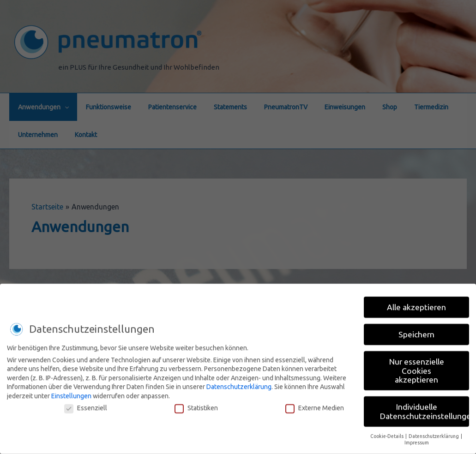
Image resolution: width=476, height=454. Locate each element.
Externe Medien (315, 404)
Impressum (417, 439)
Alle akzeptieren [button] (416, 304)
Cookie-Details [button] (387, 432)
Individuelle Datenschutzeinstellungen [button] (425, 408)
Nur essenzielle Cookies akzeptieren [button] (417, 367)
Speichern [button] (416, 331)
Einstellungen (71, 392)
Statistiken (196, 404)
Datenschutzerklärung (239, 383)
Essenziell (86, 404)
